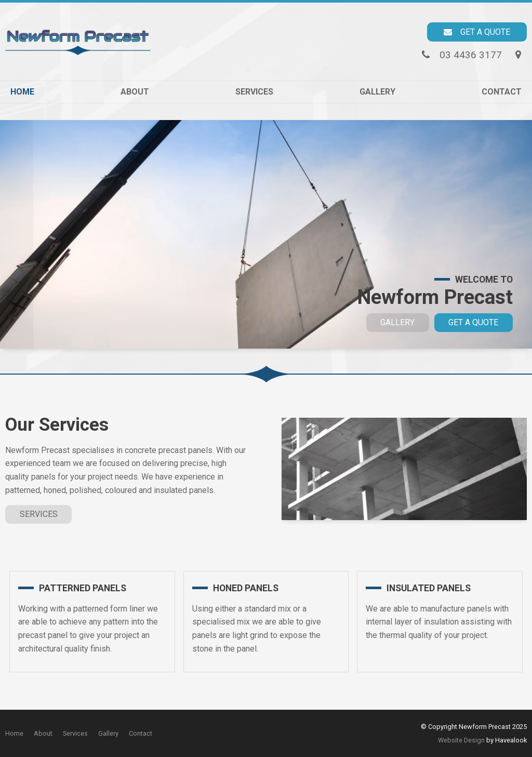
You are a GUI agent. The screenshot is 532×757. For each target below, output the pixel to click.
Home (22, 92)
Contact (502, 92)
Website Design (461, 740)
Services (254, 92)
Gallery (377, 92)
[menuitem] (14, 734)
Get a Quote (485, 32)
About (135, 92)
